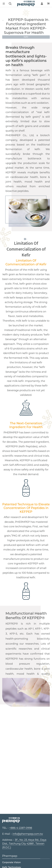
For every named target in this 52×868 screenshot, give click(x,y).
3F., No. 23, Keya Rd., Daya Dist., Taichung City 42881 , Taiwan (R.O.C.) (24, 844)
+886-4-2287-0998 (21, 828)
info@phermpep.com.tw (28, 834)
